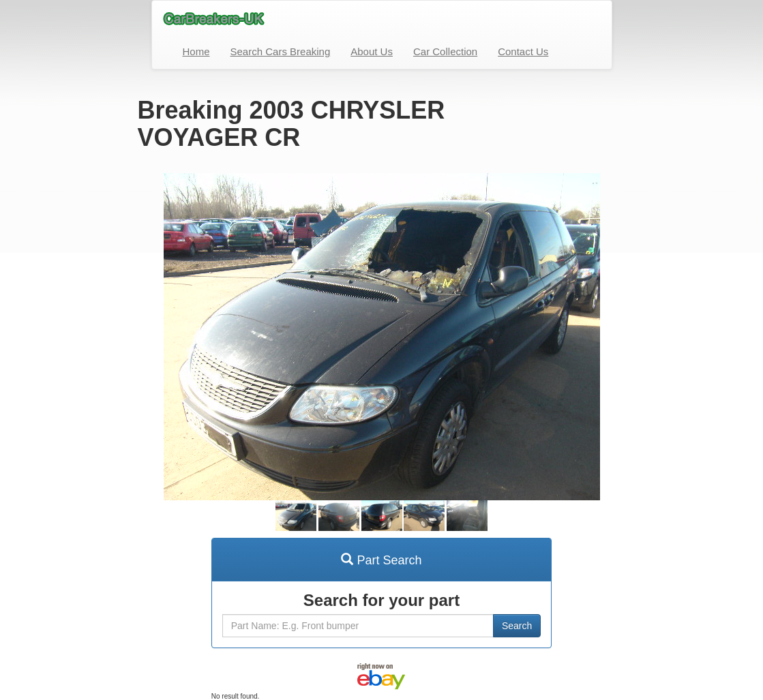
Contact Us (523, 51)
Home (196, 51)
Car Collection (445, 51)
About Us (372, 51)
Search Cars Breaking (281, 51)
